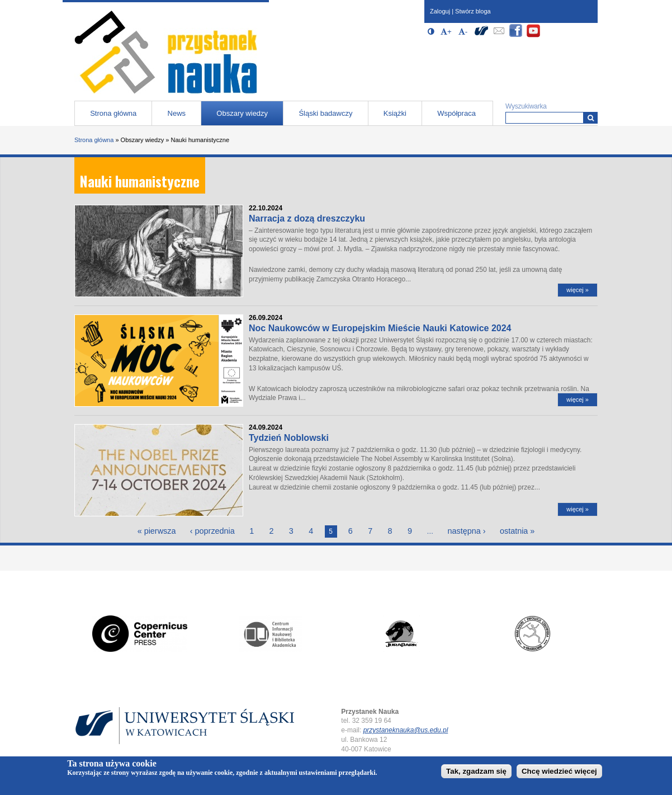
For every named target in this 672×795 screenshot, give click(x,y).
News (177, 113)
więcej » (578, 290)
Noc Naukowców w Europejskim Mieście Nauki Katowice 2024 (380, 328)
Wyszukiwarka (526, 106)
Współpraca (456, 113)
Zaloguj (440, 11)
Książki (395, 113)
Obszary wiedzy (242, 113)
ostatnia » (517, 531)
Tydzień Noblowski (289, 438)
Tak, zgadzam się (476, 773)
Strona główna (113, 113)
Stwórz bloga (473, 11)
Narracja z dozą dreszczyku (307, 218)
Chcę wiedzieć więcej (559, 773)
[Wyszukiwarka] (591, 118)
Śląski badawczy (325, 113)
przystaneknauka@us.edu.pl (406, 730)
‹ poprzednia (212, 531)
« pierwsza (157, 531)
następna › (467, 531)
